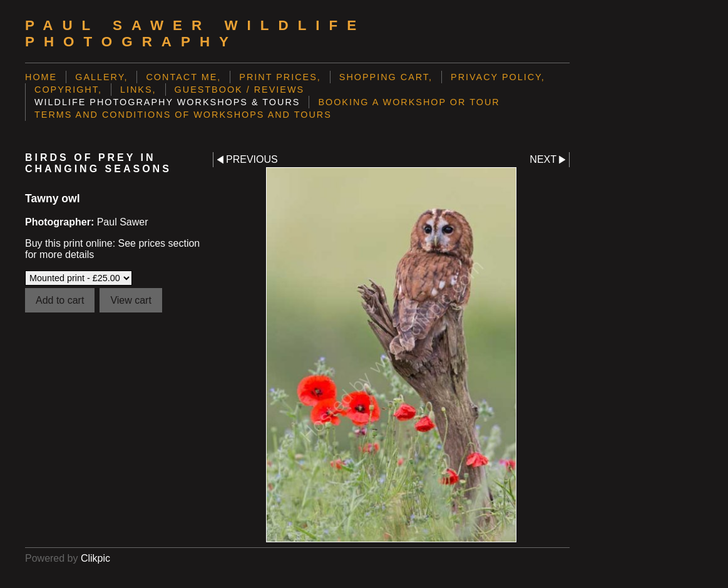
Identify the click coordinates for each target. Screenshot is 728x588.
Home (41, 77)
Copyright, (68, 90)
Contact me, (183, 77)
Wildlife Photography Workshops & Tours (167, 102)
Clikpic (95, 558)
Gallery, (101, 77)
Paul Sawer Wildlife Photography (195, 34)
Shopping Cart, (386, 77)
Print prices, (280, 77)
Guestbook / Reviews (240, 90)
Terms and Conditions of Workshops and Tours (183, 115)
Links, (138, 90)
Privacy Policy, (498, 77)
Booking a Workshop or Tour (409, 102)
